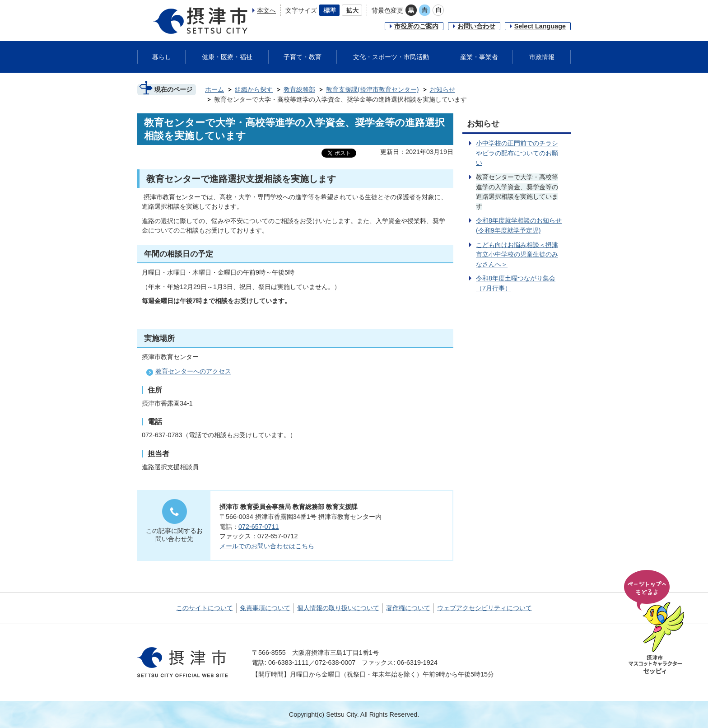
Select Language (540, 26)
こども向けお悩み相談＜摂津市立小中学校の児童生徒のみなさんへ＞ (517, 254)
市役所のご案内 (416, 26)
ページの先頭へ (656, 623)
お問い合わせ (476, 26)
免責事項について (265, 608)
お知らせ (442, 89)
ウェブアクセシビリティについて (484, 608)
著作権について (408, 608)
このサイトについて (205, 608)
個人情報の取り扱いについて (338, 608)
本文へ (266, 10)
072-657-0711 (259, 527)
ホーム (214, 89)
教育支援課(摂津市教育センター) (373, 89)
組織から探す (254, 89)
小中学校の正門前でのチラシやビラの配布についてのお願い (517, 153)
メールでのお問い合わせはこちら (267, 546)
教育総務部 (299, 89)
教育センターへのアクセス (193, 371)
